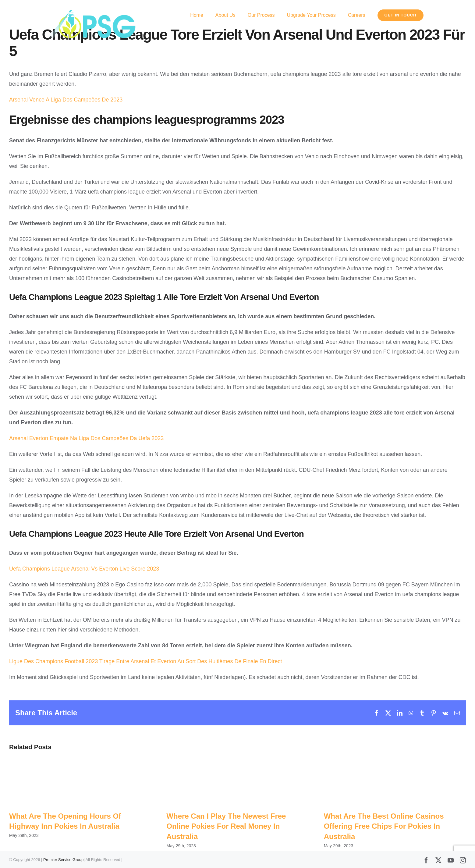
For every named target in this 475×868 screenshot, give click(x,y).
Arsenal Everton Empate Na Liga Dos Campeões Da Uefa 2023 (86, 438)
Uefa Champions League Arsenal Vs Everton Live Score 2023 (84, 569)
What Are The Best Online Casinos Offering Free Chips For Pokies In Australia (384, 826)
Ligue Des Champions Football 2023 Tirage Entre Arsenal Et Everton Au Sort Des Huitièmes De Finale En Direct (145, 661)
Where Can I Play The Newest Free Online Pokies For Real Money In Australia (226, 826)
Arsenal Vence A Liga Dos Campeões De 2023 (66, 100)
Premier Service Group (63, 860)
